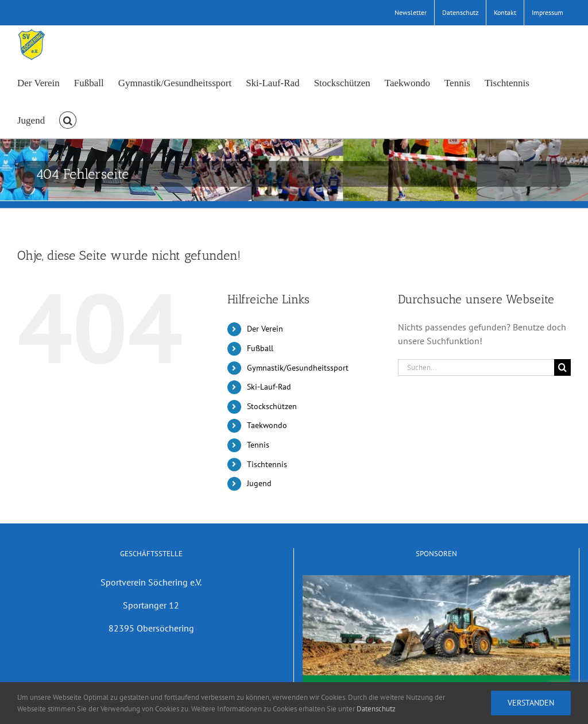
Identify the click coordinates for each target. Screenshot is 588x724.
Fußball (260, 348)
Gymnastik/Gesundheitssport (298, 368)
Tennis (258, 445)
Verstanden (531, 703)
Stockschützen (272, 406)
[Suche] (562, 367)
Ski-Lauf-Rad (269, 387)
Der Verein (265, 329)
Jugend (259, 483)
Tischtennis (267, 464)
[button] (68, 119)
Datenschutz (376, 709)
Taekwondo (267, 425)
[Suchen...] (476, 367)
